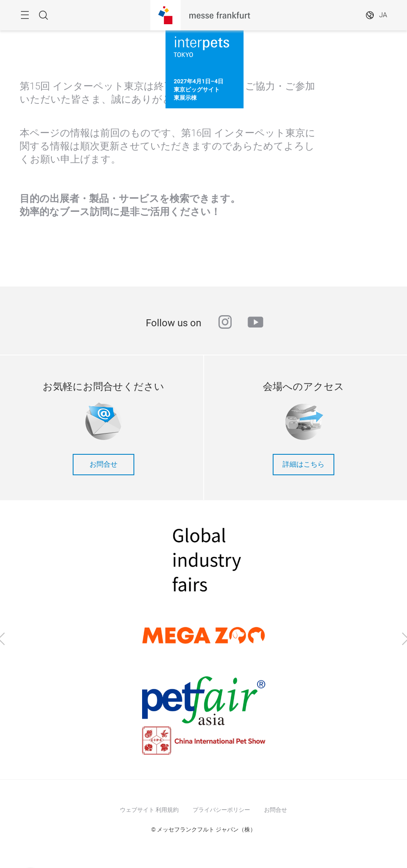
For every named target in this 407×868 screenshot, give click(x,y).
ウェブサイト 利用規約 (149, 810)
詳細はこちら (304, 464)
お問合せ (103, 464)
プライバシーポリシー (221, 810)
